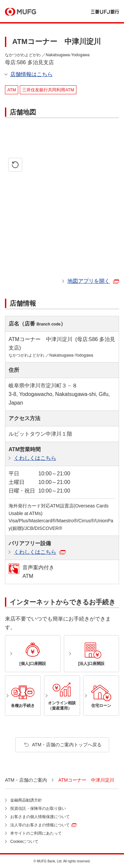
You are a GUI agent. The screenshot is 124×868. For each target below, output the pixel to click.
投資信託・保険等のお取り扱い (38, 808)
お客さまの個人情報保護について (40, 817)
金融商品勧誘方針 (26, 800)
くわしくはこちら (35, 458)
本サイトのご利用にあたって (36, 833)
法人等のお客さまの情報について (40, 825)
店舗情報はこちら (31, 74)
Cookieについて (24, 842)
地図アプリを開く (89, 281)
